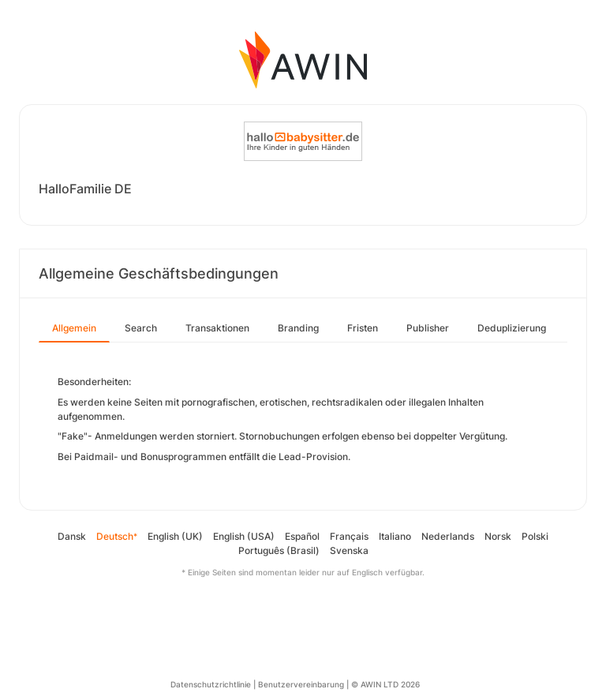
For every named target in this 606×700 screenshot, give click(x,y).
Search (141, 328)
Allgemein (74, 328)
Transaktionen (217, 328)
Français (349, 536)
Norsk (498, 536)
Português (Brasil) (279, 550)
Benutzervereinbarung (301, 684)
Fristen (363, 328)
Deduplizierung (512, 328)
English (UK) (175, 536)
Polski (535, 536)
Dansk (72, 536)
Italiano (395, 536)
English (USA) (244, 536)
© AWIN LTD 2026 (385, 684)
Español (302, 536)
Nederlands (448, 536)
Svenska (349, 550)
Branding (298, 328)
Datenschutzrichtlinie (211, 684)
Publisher (428, 328)
